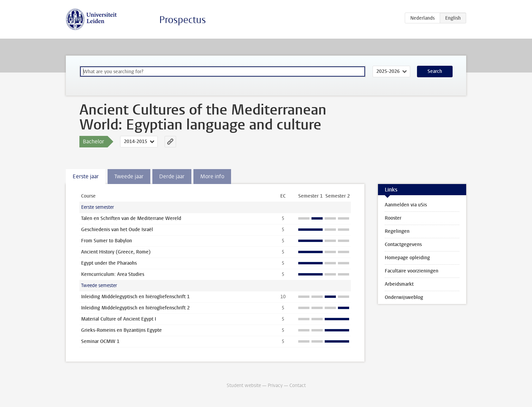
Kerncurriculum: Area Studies (113, 274)
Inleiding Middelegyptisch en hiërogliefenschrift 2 (135, 308)
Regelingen (397, 231)
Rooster (393, 218)
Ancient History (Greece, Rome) (116, 252)
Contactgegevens (403, 245)
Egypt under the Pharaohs (109, 263)
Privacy (275, 385)
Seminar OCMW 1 (100, 341)
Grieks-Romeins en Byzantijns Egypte (121, 330)
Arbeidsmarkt (399, 284)
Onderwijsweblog (404, 297)
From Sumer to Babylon (107, 241)
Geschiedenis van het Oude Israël (117, 230)
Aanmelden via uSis (406, 205)
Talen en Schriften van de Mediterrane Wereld (131, 218)
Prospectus (183, 20)
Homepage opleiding (407, 258)
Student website (244, 385)
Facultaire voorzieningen (412, 271)
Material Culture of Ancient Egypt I (119, 319)
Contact (298, 385)
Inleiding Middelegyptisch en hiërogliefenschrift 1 (135, 297)
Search (435, 71)
